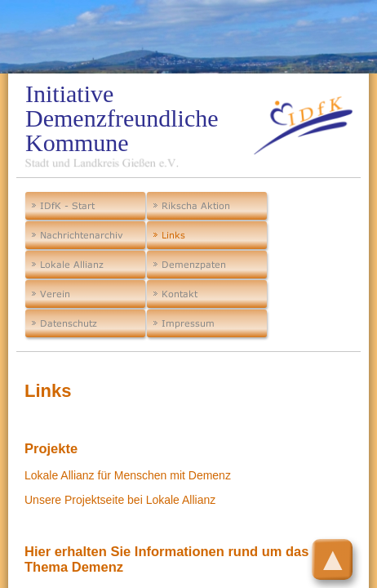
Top (345, 550)
